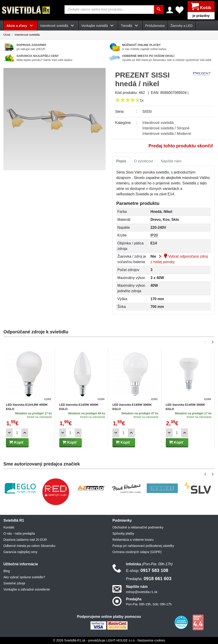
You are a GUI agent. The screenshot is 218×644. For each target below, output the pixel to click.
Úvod (7, 34)
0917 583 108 (147, 570)
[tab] (121, 161)
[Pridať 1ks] (25, 433)
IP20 (154, 235)
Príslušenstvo (155, 25)
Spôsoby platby (123, 533)
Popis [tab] (121, 161)
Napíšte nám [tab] (171, 161)
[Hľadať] (159, 10)
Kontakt (9, 527)
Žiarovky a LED (181, 25)
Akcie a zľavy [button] (20, 25)
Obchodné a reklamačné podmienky (138, 527)
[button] (206, 342)
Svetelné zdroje (14, 583)
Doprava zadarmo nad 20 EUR (25, 540)
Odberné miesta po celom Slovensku (29, 546)
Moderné (184, 133)
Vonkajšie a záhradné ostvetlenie (27, 589)
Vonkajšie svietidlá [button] (98, 25)
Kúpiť (17, 442)
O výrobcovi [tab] (144, 161)
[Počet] (17, 433)
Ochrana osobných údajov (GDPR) (137, 552)
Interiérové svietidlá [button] (58, 25)
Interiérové (158, 122)
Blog (7, 571)
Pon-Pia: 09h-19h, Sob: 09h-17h (149, 604)
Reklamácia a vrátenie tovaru (133, 540)
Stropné (183, 128)
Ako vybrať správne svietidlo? (24, 577)
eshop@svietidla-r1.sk (142, 592)
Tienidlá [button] (130, 25)
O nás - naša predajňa (19, 533)
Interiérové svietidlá (27, 34)
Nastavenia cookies (151, 640)
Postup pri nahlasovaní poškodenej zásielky (143, 546)
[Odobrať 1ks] (9, 433)
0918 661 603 (149, 579)
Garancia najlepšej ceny (20, 552)
